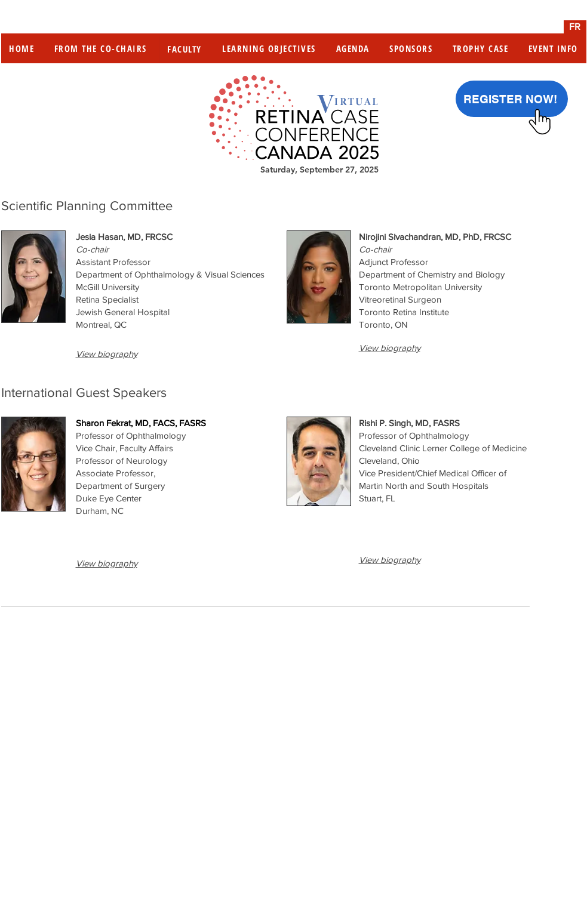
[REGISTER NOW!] (512, 99)
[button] (107, 354)
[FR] (575, 27)
